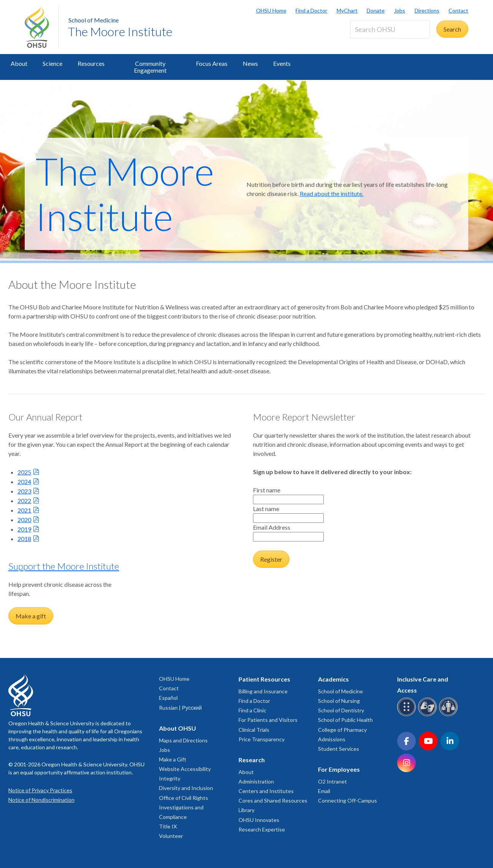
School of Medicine (94, 20)
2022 (24, 501)
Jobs (400, 10)
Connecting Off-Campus (347, 800)
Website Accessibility (185, 769)
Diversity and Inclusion (186, 788)
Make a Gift (173, 759)
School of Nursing (339, 701)
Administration (256, 781)
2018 (24, 539)
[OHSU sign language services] (429, 715)
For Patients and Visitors (268, 720)
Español (168, 698)
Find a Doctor (311, 10)
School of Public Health (345, 720)
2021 (24, 510)
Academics (333, 679)
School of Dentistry (341, 710)
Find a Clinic (252, 710)
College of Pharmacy (342, 730)
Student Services (339, 749)
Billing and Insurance (263, 691)
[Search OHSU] (390, 29)
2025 (24, 472)
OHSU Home (271, 10)
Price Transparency (262, 739)
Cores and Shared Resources (273, 800)
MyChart (347, 10)
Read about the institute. (332, 194)
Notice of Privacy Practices (40, 790)
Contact (458, 10)
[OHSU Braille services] (408, 715)
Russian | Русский (180, 708)
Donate (376, 10)
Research (252, 760)
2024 (24, 482)
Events (282, 63)
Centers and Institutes (266, 791)
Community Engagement (150, 67)
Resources (91, 63)
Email (324, 791)
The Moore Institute (120, 31)
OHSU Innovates (259, 820)
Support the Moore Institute (64, 566)
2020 (24, 520)
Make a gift (31, 616)
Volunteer (171, 836)
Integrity (170, 778)
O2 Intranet (332, 781)
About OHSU (177, 728)
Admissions (332, 739)
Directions (427, 10)
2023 (24, 491)
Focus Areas (212, 63)
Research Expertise (262, 829)
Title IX (168, 826)
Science (52, 63)
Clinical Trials (254, 730)
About (19, 63)
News (250, 63)
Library (247, 810)
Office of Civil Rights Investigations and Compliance (184, 807)
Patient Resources (264, 679)
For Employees (339, 769)
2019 (24, 529)
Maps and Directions (183, 740)
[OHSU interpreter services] (449, 715)
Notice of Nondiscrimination (41, 800)
